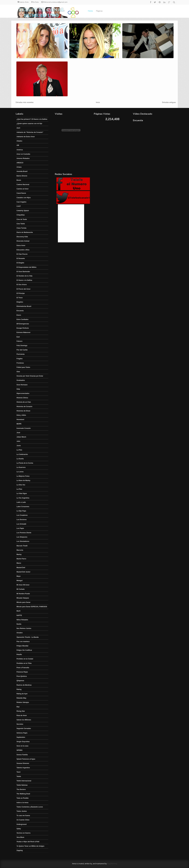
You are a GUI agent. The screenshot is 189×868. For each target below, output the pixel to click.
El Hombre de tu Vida (24, 276)
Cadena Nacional (23, 185)
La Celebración (22, 454)
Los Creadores (22, 515)
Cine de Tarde (22, 219)
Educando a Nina (23, 250)
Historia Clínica (22, 398)
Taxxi (19, 772)
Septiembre (21, 737)
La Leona (20, 472)
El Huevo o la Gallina (24, 280)
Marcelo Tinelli (22, 546)
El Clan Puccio (22, 254)
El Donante (21, 258)
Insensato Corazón (24, 428)
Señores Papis (22, 733)
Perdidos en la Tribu (24, 663)
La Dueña (20, 459)
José (18, 433)
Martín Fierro (21, 559)
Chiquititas (21, 215)
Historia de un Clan (24, 402)
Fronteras (20, 363)
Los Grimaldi (21, 524)
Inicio (98, 102)
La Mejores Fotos (23, 476)
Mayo (19, 576)
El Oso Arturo (22, 285)
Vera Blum (20, 837)
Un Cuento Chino (23, 820)
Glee (18, 372)
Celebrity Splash (23, 211)
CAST (19, 206)
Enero (19, 315)
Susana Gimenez (23, 763)
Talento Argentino (23, 768)
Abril (18, 128)
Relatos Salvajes (23, 702)
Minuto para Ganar (23, 602)
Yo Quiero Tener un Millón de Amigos (30, 846)
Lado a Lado (21, 502)
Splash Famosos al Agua (26, 759)
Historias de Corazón (24, 407)
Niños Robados (22, 620)
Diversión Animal (23, 241)
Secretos (20, 724)
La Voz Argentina (23, 498)
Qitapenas (20, 681)
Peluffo (19, 655)
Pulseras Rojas (22, 672)
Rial (18, 707)
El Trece (20, 298)
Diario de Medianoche (25, 232)
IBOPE (19, 424)
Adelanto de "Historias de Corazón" (30, 132)
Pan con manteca (23, 642)
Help (18, 389)
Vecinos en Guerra (23, 833)
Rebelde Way (21, 698)
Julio (18, 441)
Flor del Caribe (22, 350)
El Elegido (20, 263)
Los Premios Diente (24, 533)
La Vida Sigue (22, 493)
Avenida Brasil (22, 171)
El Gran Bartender (23, 272)
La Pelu (19, 450)
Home (90, 11)
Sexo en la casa (22, 746)
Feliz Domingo (22, 346)
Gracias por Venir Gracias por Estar (30, 376)
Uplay (19, 829)
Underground (22, 824)
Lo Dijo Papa (21, 511)
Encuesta (20, 311)
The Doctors (21, 789)
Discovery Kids (22, 237)
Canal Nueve (21, 193)
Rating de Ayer (22, 694)
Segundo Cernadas (24, 728)
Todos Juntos (22, 811)
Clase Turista (21, 228)
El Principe (21, 293)
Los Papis (20, 528)
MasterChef (21, 568)
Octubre (20, 633)
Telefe (19, 776)
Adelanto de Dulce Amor (26, 137)
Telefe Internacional (24, 781)
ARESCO (20, 163)
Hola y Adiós (21, 415)
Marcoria (20, 550)
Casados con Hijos (24, 198)
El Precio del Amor (23, 289)
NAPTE (19, 615)
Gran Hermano (22, 385)
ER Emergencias (23, 324)
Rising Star (21, 711)
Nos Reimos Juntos (24, 628)
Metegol (19, 581)
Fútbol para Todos (23, 367)
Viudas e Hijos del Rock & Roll (28, 842)
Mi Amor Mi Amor (23, 585)
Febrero (19, 341)
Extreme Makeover (23, 332)
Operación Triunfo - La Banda (28, 637)
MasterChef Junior (23, 572)
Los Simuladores (23, 541)
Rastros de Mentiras (24, 685)
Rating (19, 689)
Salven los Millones (24, 720)
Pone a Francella (23, 668)
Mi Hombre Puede (23, 594)
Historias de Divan (23, 411)
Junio (19, 446)
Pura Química (22, 676)
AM (18, 145)
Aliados (19, 141)
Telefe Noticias (22, 785)
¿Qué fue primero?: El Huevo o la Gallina (32, 119)
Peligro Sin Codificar (24, 650)
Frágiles (20, 359)
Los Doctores (22, 520)
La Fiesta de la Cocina (25, 463)
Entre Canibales (23, 319)
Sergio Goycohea (23, 742)
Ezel (18, 337)
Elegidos (20, 302)
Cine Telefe (21, 224)
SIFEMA (19, 750)
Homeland (20, 420)
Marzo (19, 563)
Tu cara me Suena (23, 816)
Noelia (19, 624)
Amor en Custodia (23, 154)
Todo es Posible (23, 798)
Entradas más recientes (25, 102)
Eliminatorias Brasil (24, 306)
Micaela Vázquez (23, 598)
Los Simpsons (22, 537)
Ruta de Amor (22, 715)
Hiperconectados (23, 393)
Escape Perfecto (23, 328)
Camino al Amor (23, 189)
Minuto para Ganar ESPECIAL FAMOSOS (32, 607)
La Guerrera (21, 467)
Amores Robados (23, 158)
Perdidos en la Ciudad (25, 659)
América (20, 150)
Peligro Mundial (22, 646)
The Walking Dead (23, 794)
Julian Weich (21, 437)
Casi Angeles (21, 202)
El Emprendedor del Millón (26, 267)
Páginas (99, 11)
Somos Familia (22, 755)
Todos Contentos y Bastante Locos (30, 807)
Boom (19, 180)
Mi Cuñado (21, 589)
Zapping (20, 850)
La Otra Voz (21, 485)
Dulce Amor (21, 245)
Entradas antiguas (169, 102)
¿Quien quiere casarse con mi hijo (29, 124)
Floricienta (21, 354)
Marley (19, 554)
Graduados (21, 380)
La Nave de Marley (23, 480)
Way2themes (112, 864)
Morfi (18, 611)
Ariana (19, 167)
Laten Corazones (23, 507)
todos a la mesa (22, 803)
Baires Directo (22, 176)
